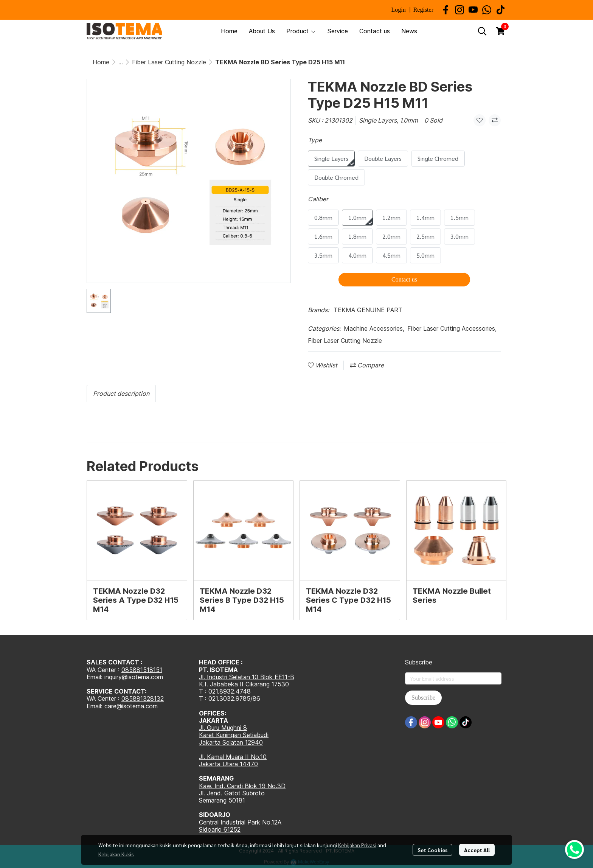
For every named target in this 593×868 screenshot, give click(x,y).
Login (398, 10)
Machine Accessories (374, 328)
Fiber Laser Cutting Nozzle (169, 62)
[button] (482, 31)
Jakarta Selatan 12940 (231, 742)
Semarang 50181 (222, 800)
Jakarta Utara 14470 (228, 764)
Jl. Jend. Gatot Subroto (232, 793)
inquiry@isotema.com (134, 677)
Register (423, 10)
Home (101, 62)
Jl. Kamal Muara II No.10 (233, 757)
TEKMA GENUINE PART (368, 310)
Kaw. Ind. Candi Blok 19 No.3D (242, 786)
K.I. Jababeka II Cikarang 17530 (244, 684)
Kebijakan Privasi (357, 845)
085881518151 (142, 670)
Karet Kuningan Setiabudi (234, 735)
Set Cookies (432, 850)
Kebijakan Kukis (116, 854)
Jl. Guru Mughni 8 (223, 728)
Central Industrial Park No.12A (240, 822)
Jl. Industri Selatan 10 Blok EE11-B (247, 677)
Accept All (477, 850)
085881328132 (143, 698)
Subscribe (423, 698)
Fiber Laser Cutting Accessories (452, 328)
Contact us (404, 279)
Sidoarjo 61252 (220, 829)
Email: (95, 706)
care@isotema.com (131, 706)
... (121, 62)
